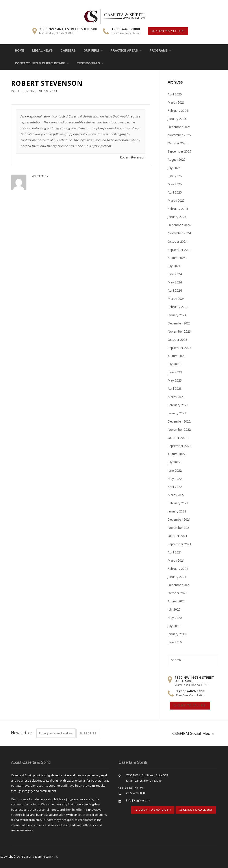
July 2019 (174, 626)
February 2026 (178, 111)
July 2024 (174, 266)
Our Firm (91, 50)
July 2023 (174, 364)
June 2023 (175, 372)
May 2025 (175, 184)
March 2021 (176, 560)
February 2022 (178, 503)
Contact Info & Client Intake (40, 63)
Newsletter (22, 733)
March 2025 (176, 200)
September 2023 (179, 348)
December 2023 (179, 323)
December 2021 (179, 519)
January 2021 (177, 577)
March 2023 (176, 397)
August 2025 (177, 159)
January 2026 (177, 119)
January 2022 (177, 511)
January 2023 (177, 413)
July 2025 (174, 168)
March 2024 (176, 299)
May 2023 (175, 380)
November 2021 (179, 528)
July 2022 (174, 462)
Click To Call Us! (168, 31)
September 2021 (179, 544)
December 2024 (179, 225)
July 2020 (174, 609)
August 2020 (177, 601)
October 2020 (177, 593)
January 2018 (177, 634)
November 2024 (179, 233)
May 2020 (175, 618)
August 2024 (177, 258)
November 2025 (179, 135)
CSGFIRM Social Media (193, 733)
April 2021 (175, 552)
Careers (68, 50)
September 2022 (179, 446)
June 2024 (175, 274)
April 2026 (175, 94)
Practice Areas (124, 50)
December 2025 (179, 127)
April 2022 (175, 487)
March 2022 (176, 495)
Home (20, 50)
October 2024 (177, 241)
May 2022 (175, 479)
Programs (159, 50)
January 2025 (177, 217)
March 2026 (176, 102)
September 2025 (179, 151)
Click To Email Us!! (153, 810)
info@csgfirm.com (138, 800)
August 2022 (177, 454)
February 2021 (178, 569)
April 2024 (175, 290)
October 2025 (177, 143)
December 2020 (179, 585)
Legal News (42, 50)
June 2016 (175, 642)
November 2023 (179, 331)
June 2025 (175, 176)
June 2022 (175, 470)
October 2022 (177, 438)
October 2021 (177, 536)
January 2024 (177, 315)
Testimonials (88, 63)
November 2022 (179, 429)
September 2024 (179, 250)
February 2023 (178, 405)
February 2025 (178, 209)
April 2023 (175, 388)
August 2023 (177, 356)
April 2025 (175, 192)
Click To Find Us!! (131, 788)
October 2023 (177, 340)
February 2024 (178, 307)
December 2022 (179, 421)
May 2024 (175, 282)
